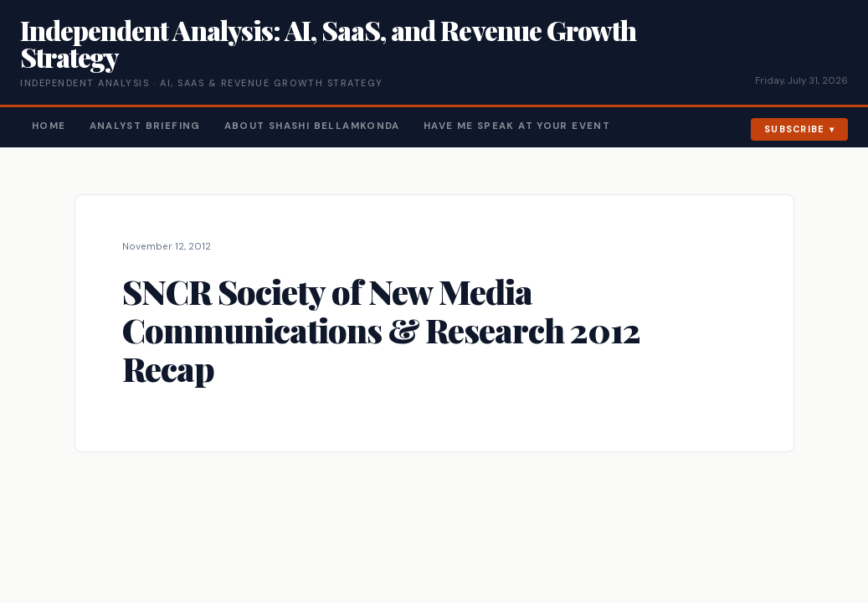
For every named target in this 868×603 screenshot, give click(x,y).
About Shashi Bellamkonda (312, 126)
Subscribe (795, 129)
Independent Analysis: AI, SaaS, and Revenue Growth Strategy (328, 43)
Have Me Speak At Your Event (517, 126)
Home (49, 126)
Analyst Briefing (145, 126)
